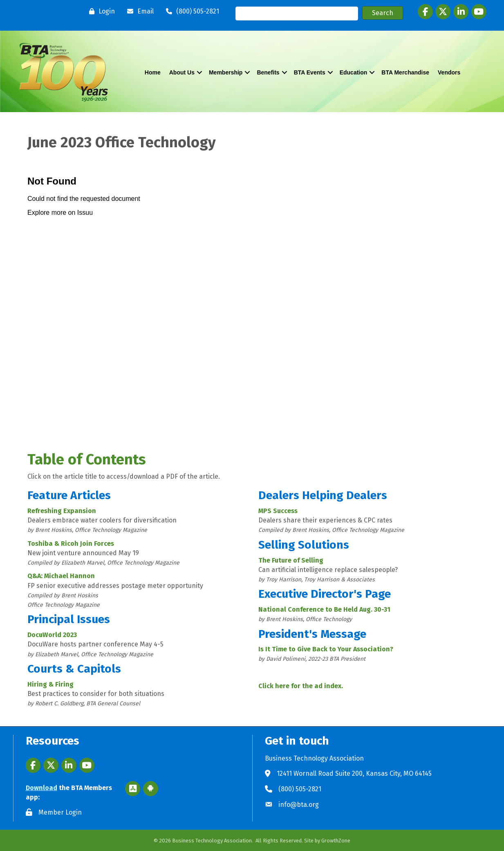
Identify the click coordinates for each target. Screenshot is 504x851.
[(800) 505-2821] (190, 11)
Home (153, 72)
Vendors (449, 72)
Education (354, 72)
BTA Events (310, 72)
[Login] (100, 11)
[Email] (138, 11)
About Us (182, 72)
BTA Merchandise (405, 72)
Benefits (268, 72)
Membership (226, 72)
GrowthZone (336, 841)
